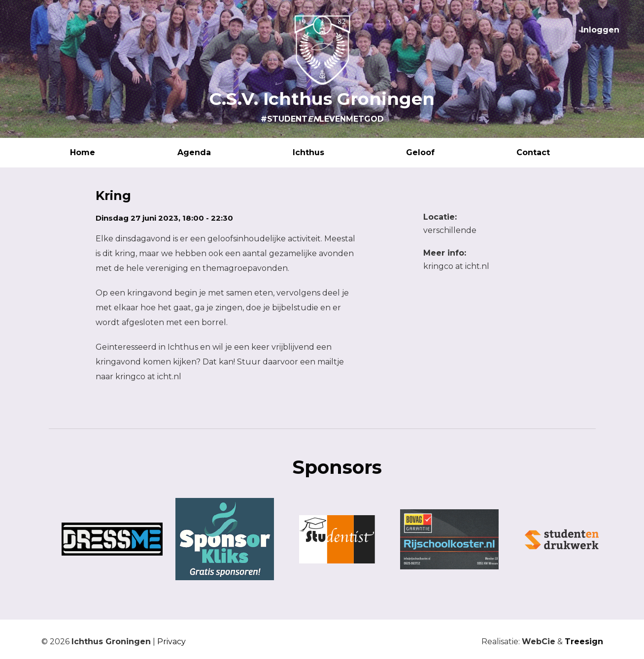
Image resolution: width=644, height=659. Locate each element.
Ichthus (320, 152)
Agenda (206, 152)
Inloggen (600, 30)
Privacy (171, 642)
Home (95, 152)
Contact (545, 152)
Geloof (432, 152)
